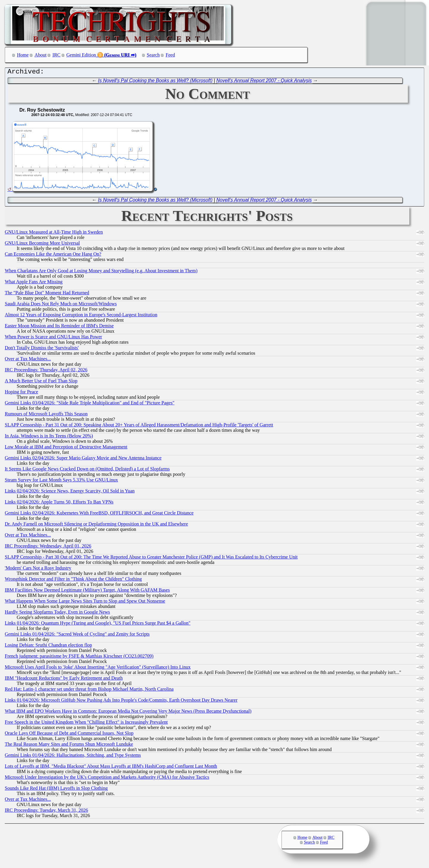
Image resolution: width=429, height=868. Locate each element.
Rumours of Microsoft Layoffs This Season (46, 415)
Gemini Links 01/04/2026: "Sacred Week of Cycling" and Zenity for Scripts (77, 635)
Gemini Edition (81, 55)
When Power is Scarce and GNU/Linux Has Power (53, 338)
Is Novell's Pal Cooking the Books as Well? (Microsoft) (155, 82)
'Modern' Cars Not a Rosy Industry (38, 569)
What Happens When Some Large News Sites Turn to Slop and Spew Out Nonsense (85, 602)
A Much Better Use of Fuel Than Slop (41, 382)
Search (153, 55)
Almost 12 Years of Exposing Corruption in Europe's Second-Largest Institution (81, 316)
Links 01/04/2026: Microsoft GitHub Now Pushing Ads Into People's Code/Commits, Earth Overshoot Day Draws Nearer (121, 702)
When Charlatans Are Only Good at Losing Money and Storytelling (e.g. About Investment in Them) (101, 272)
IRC (56, 55)
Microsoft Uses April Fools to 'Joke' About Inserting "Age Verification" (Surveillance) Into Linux (98, 668)
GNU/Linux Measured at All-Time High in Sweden (54, 233)
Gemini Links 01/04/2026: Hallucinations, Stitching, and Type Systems (73, 757)
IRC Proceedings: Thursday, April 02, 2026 (46, 371)
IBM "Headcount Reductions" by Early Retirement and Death (64, 679)
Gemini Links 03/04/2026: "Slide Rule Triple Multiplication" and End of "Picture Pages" (90, 404)
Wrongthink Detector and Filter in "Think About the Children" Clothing (73, 580)
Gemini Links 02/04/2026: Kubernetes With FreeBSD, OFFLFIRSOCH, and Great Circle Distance (99, 514)
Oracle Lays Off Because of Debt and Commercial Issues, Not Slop (69, 735)
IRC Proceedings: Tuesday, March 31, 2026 (46, 812)
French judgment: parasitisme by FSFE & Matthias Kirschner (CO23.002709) (79, 657)
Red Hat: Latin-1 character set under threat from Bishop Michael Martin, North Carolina (89, 691)
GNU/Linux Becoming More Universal (42, 244)
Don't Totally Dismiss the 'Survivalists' (42, 349)
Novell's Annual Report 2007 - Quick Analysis (264, 82)
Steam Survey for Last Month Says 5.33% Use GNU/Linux (61, 481)
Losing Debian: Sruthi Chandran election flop (48, 646)
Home (23, 55)
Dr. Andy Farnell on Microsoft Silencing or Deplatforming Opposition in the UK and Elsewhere (96, 525)
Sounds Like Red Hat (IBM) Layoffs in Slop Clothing (56, 790)
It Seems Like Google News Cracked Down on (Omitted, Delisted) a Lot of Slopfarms (87, 470)
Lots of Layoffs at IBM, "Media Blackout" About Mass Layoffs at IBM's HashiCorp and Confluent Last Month (111, 768)
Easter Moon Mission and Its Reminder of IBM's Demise (59, 327)
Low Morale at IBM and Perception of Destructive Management (66, 448)
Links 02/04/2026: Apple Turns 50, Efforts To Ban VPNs (59, 503)
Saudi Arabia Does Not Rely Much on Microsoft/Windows (61, 305)
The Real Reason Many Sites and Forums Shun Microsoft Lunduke (69, 746)
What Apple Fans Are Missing (34, 283)
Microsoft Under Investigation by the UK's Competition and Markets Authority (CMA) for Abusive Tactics (107, 779)
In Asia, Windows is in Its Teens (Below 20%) (49, 437)
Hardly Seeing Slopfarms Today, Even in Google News (57, 613)
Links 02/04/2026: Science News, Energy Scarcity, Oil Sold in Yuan (70, 492)
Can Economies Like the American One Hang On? (53, 255)
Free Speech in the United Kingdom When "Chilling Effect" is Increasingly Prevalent (86, 724)
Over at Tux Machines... (28, 360)
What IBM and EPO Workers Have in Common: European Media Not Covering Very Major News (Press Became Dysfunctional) (128, 713)
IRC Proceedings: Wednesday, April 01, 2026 (48, 547)
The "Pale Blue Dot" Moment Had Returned (47, 294)
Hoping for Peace (21, 393)
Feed (170, 55)
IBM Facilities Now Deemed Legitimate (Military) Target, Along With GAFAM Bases (87, 591)
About (41, 55)
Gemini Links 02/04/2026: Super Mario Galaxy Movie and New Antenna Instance (83, 459)
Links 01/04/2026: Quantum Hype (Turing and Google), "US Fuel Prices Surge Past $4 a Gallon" (98, 624)
